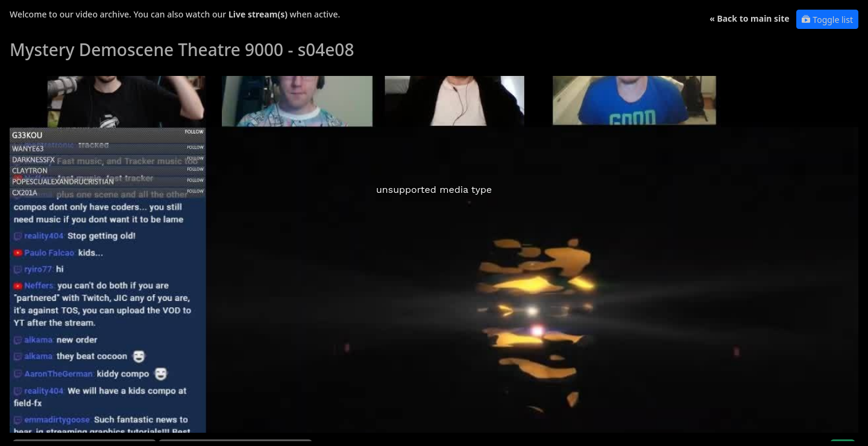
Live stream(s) (258, 14)
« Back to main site (750, 18)
